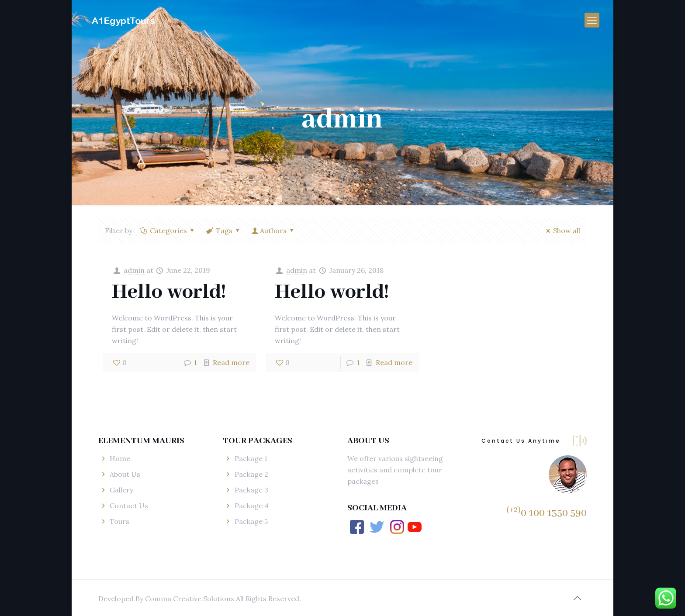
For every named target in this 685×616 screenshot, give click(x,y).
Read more (231, 362)
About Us (125, 474)
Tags (224, 231)
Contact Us (129, 506)
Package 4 (252, 506)
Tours (119, 521)
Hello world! (169, 292)
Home (120, 458)
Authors (273, 231)
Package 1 (251, 458)
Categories (168, 231)
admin (134, 270)
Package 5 (251, 521)
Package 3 (251, 490)
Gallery (121, 490)
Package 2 (251, 474)
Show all (562, 231)
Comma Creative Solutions (190, 599)
